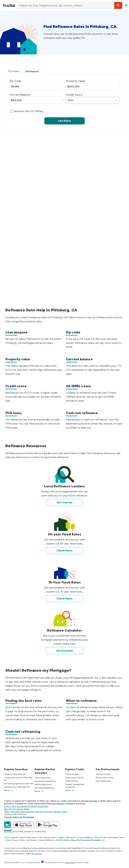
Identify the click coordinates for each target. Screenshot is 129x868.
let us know (37, 854)
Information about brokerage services (26, 812)
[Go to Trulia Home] (9, 5)
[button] (118, 5)
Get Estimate (65, 651)
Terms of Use (100, 837)
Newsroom (71, 837)
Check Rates (64, 550)
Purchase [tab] (14, 71)
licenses (93, 801)
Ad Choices (31, 840)
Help (8, 840)
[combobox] (70, 5)
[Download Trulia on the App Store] (24, 825)
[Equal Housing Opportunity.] (42, 863)
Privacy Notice (18, 840)
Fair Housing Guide (47, 837)
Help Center (70, 863)
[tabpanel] (64, 102)
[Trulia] (7, 825)
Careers (61, 837)
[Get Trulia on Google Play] (48, 825)
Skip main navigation (2, 5)
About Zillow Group (28, 837)
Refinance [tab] (32, 71)
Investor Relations (85, 837)
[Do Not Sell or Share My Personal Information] (81, 840)
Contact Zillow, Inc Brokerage (19, 817)
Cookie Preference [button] (46, 840)
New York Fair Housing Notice (17, 809)
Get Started (65, 502)
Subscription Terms (116, 837)
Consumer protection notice (55, 812)
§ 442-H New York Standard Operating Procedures (26, 806)
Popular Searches (16, 769)
